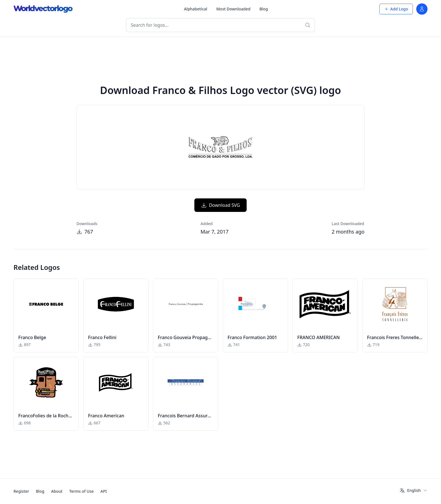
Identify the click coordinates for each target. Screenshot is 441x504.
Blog (264, 9)
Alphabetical (196, 9)
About (57, 491)
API (104, 491)
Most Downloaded (233, 9)
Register (21, 491)
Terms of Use (81, 491)
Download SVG (220, 205)
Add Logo (396, 9)
